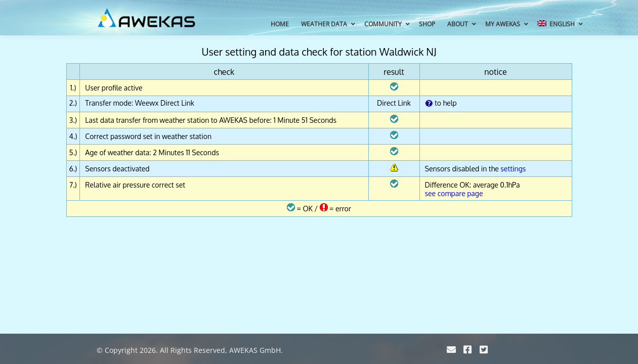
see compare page (454, 193)
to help (441, 103)
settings (513, 169)
